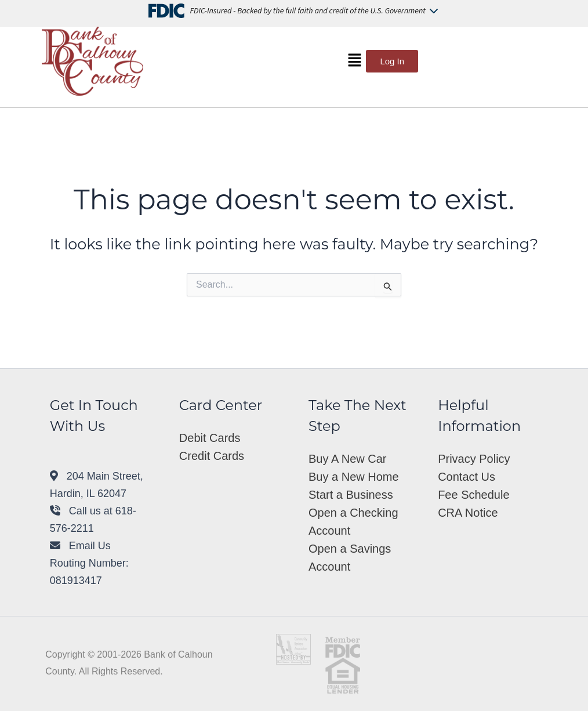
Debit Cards (210, 438)
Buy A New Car (348, 459)
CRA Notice (468, 513)
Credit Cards (212, 456)
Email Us (80, 546)
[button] (354, 61)
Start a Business (351, 495)
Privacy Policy (474, 459)
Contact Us (467, 477)
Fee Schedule (473, 495)
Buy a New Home (354, 477)
